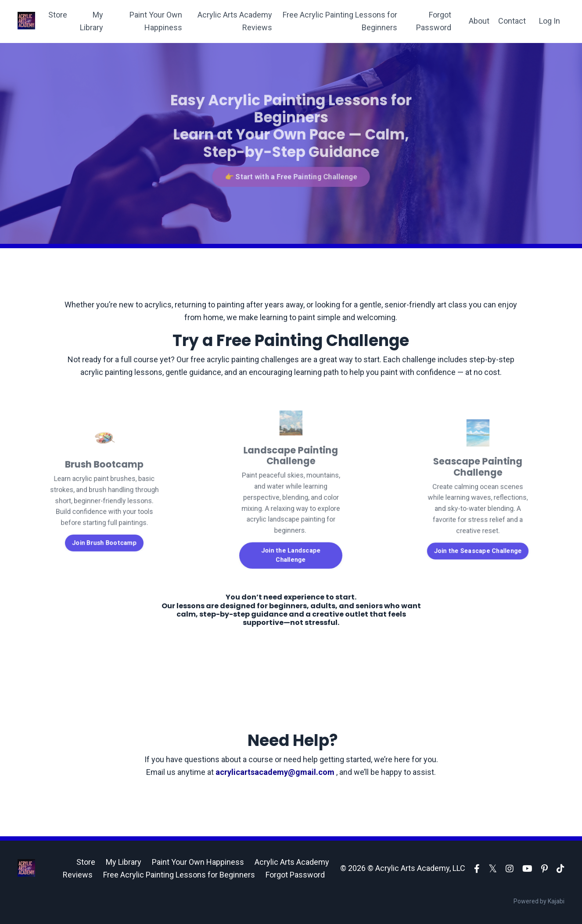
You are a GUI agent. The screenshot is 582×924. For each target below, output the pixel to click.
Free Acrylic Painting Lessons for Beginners (340, 21)
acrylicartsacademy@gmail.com (276, 772)
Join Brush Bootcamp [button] (104, 537)
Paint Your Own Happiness (156, 21)
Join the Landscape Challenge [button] (291, 548)
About (479, 21)
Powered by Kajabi (539, 901)
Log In (550, 21)
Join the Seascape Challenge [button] (478, 544)
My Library (92, 21)
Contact (512, 21)
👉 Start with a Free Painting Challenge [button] (291, 175)
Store (58, 15)
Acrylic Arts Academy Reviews (235, 21)
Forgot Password (434, 21)
